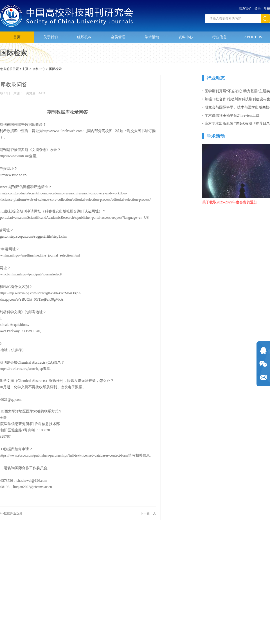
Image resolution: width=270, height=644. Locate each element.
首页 (17, 36)
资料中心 (186, 36)
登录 (258, 8)
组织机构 (84, 36)
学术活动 (152, 36)
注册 (267, 8)
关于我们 (51, 36)
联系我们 (245, 8)
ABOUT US (253, 36)
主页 (25, 69)
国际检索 (55, 69)
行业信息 (219, 36)
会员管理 (118, 36)
